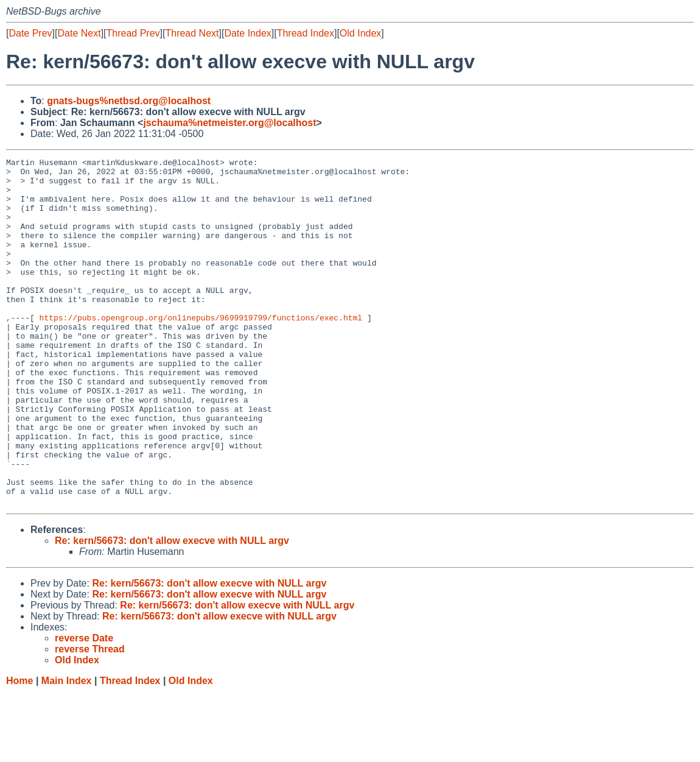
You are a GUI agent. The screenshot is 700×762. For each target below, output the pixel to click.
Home (19, 750)
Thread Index (306, 33)
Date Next (79, 33)
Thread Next (192, 33)
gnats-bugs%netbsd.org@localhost (129, 101)
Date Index (247, 33)
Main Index (67, 750)
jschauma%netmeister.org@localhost (229, 123)
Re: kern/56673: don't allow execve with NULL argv (172, 610)
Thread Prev (133, 33)
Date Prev (30, 33)
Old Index (360, 33)
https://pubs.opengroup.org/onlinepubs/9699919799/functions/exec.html (201, 350)
